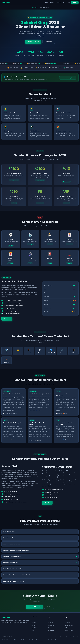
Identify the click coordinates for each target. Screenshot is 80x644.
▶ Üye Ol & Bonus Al (35, 607)
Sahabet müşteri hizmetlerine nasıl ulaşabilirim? (40, 575)
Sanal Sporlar (51, 631)
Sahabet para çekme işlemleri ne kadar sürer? (40, 550)
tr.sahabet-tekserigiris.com (68, 78)
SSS (69, 2)
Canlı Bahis (51, 623)
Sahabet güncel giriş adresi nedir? (40, 569)
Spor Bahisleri (35, 628)
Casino (59, 2)
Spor (64, 2)
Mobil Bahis (68, 628)
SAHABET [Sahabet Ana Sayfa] (6, 2)
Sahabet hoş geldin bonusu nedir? (40, 544)
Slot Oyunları (51, 625)
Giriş (46, 2)
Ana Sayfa (35, 7)
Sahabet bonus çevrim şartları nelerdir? (40, 581)
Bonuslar (52, 2)
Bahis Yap (7, 319)
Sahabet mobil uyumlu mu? (40, 563)
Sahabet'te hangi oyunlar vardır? (40, 556)
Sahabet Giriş (35, 620)
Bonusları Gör (49, 42)
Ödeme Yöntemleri (69, 625)
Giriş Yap (75, 3)
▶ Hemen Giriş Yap (33, 42)
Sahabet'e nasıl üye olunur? (40, 538)
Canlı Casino (51, 628)
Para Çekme (68, 623)
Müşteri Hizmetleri (69, 631)
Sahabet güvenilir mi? (40, 532)
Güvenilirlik (67, 620)
